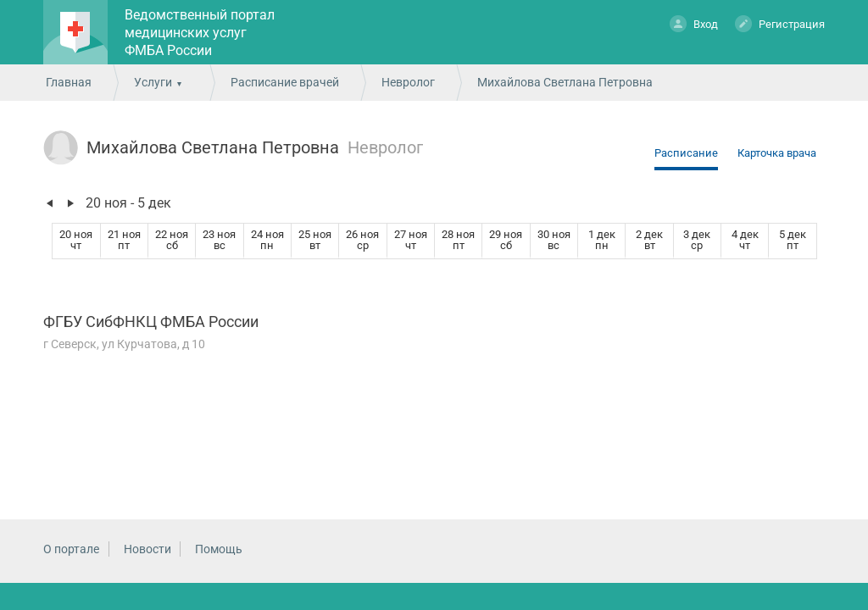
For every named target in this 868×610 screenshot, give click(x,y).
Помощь (219, 549)
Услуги (153, 82)
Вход (694, 23)
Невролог (408, 82)
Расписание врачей (285, 82)
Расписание (686, 153)
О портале (71, 549)
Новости (147, 549)
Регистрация (780, 23)
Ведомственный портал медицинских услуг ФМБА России (200, 33)
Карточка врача (777, 153)
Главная (69, 82)
